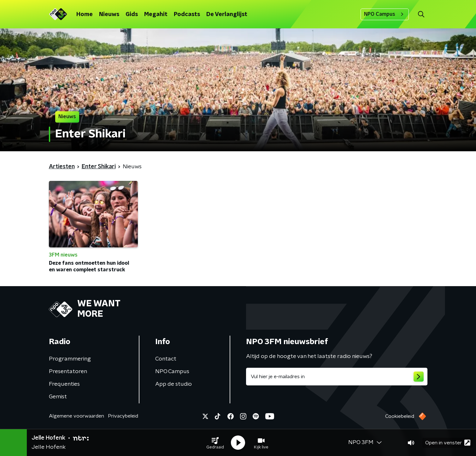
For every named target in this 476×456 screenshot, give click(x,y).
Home (85, 14)
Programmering (70, 359)
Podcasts (187, 14)
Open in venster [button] (448, 443)
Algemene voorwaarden (76, 416)
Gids (132, 14)
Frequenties (64, 384)
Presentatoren (68, 372)
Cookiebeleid (400, 416)
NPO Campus (385, 14)
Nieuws (109, 14)
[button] (215, 443)
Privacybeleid (123, 416)
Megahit (156, 14)
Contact (166, 359)
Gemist (58, 397)
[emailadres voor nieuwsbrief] (337, 377)
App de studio (173, 384)
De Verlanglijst (227, 14)
